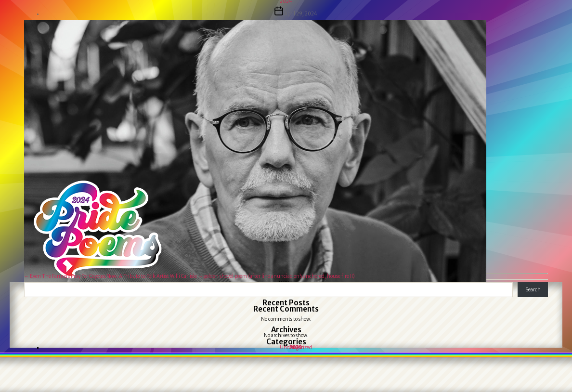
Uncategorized (296, 347)
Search (533, 290)
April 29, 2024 (301, 14)
